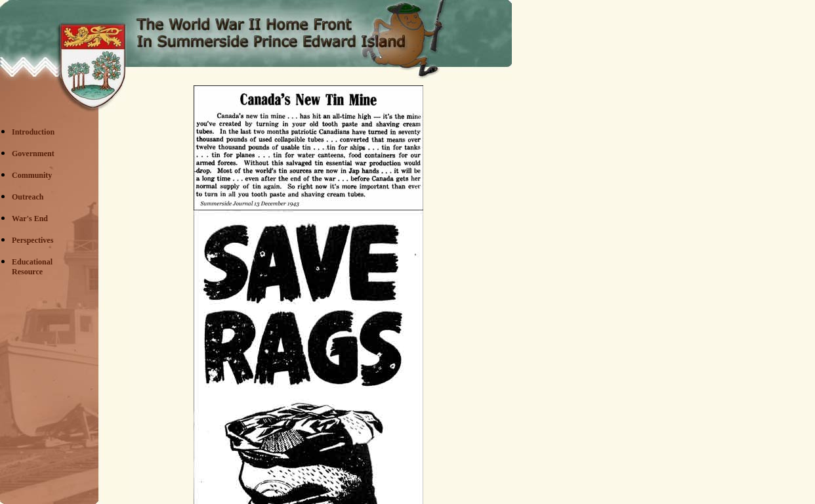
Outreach (28, 197)
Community (32, 175)
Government (33, 154)
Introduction (33, 132)
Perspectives (32, 240)
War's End (30, 219)
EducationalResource (32, 267)
